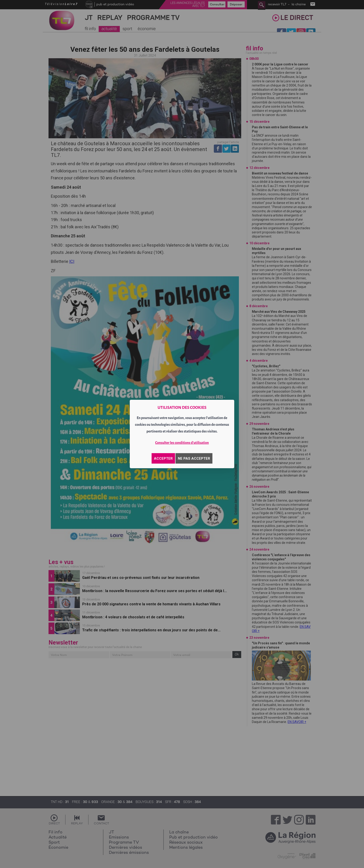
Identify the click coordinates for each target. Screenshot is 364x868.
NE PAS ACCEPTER (194, 458)
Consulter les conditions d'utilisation (182, 443)
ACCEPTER (163, 458)
